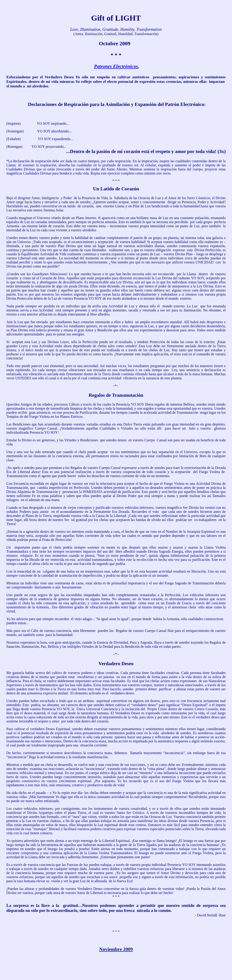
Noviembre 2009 (116, 949)
